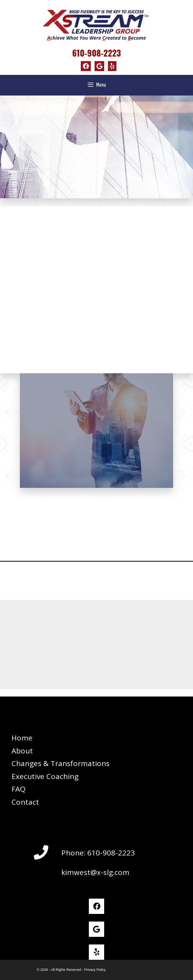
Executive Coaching (45, 776)
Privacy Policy (95, 970)
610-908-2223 (96, 53)
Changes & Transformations (61, 763)
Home (22, 738)
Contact (25, 802)
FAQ (19, 789)
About (22, 751)
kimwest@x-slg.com (95, 872)
